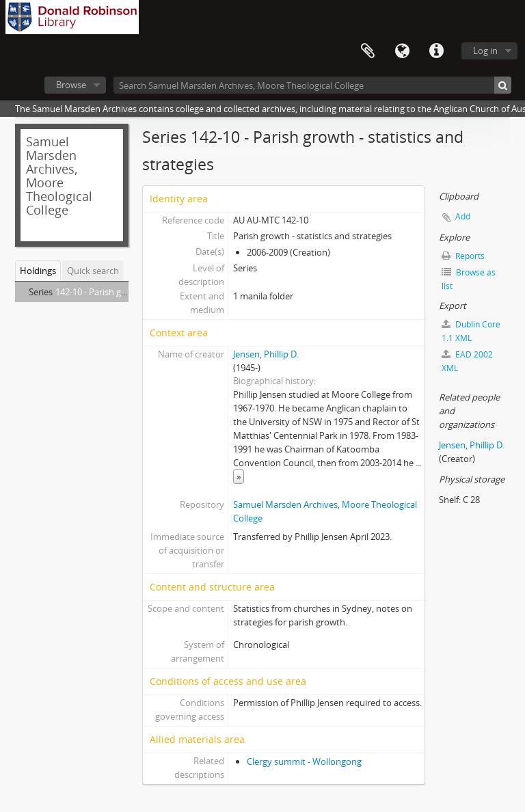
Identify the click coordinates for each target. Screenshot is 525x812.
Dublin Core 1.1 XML (471, 331)
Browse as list (469, 279)
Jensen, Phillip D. (266, 354)
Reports (463, 256)
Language (402, 51)
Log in (485, 51)
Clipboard (368, 51)
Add (463, 216)
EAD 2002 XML (467, 361)
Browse (71, 85)
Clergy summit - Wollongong (304, 761)
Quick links (436, 51)
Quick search (93, 271)
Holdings (38, 271)
